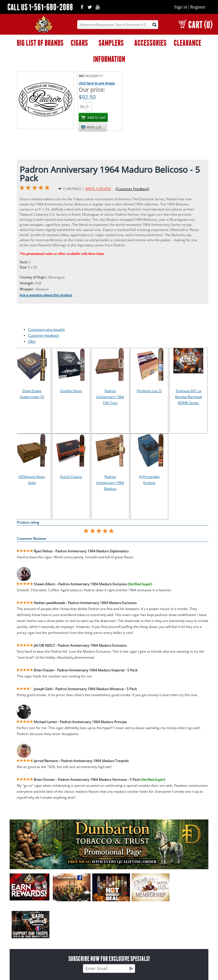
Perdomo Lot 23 (149, 391)
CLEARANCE (187, 43)
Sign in (181, 7)
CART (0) (195, 25)
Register (198, 7)
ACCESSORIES (150, 43)
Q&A (32, 341)
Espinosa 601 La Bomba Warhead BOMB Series (188, 397)
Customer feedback (44, 335)
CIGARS (79, 43)
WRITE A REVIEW (98, 189)
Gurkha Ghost (71, 391)
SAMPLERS (111, 43)
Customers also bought (46, 329)
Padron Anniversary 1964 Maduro (110, 483)
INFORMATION (109, 59)
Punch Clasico (71, 477)
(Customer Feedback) (132, 189)
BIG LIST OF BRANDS (40, 43)
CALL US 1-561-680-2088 (40, 7)
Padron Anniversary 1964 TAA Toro (110, 397)
